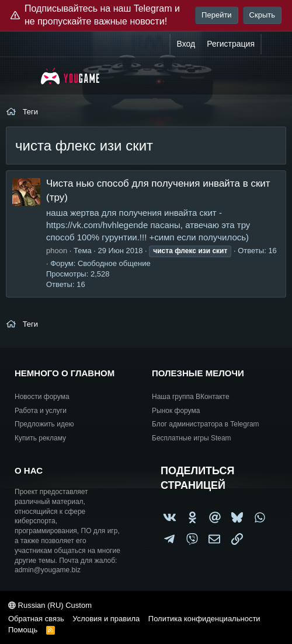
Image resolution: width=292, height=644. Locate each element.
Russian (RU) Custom (50, 605)
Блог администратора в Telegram (206, 424)
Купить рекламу (40, 438)
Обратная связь (36, 619)
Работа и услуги (41, 411)
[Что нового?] (273, 44)
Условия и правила (106, 619)
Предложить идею (44, 424)
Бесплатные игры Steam (192, 438)
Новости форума (42, 397)
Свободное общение (114, 263)
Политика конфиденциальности (204, 619)
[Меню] (22, 76)
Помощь (23, 630)
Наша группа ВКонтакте (191, 397)
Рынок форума (176, 411)
